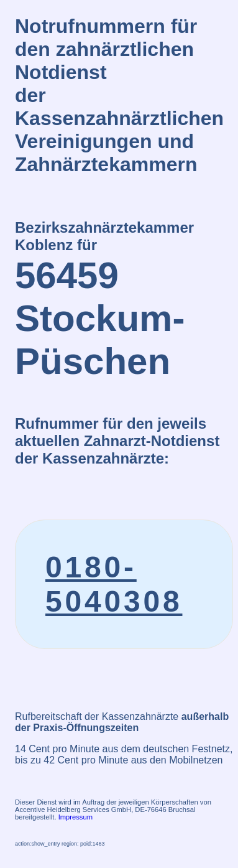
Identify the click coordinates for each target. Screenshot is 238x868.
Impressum (76, 817)
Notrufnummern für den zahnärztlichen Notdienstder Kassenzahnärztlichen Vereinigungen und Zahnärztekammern (119, 95)
